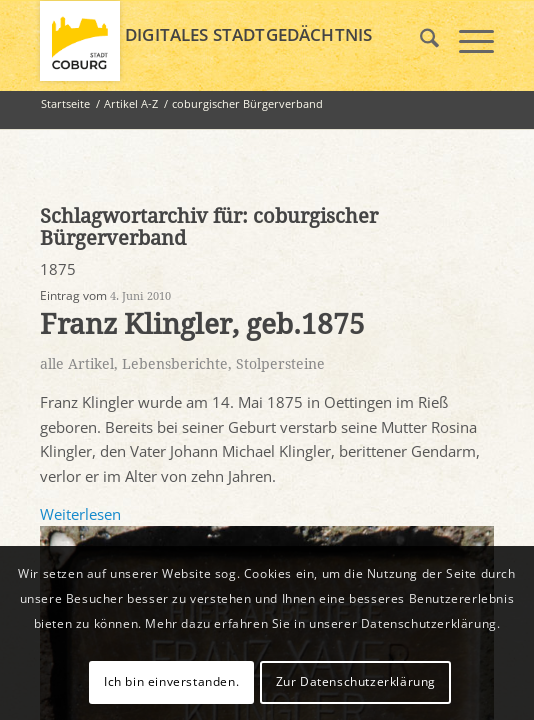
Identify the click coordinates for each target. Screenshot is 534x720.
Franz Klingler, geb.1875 (202, 324)
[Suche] (419, 41)
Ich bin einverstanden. (171, 681)
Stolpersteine (280, 364)
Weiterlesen (80, 514)
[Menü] (466, 41)
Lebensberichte (175, 364)
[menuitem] (419, 41)
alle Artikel (77, 364)
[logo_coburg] (221, 41)
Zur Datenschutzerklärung (356, 681)
